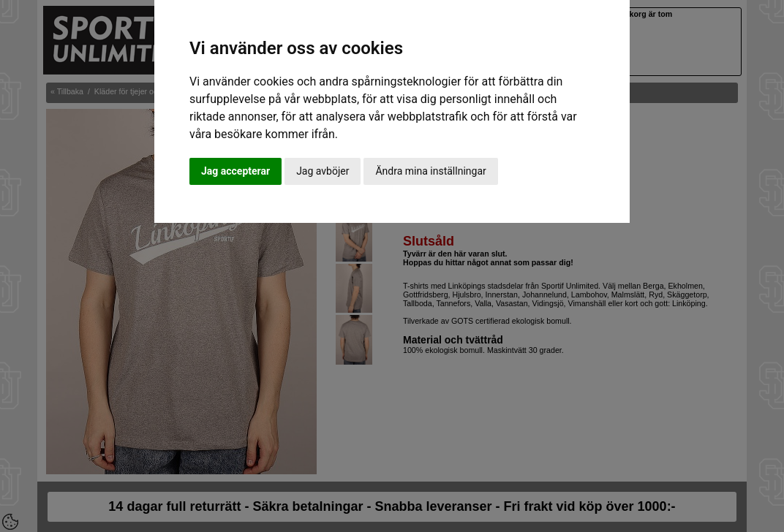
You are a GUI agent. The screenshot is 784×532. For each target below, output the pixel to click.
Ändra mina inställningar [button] (430, 171)
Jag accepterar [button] (235, 171)
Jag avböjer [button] (323, 171)
